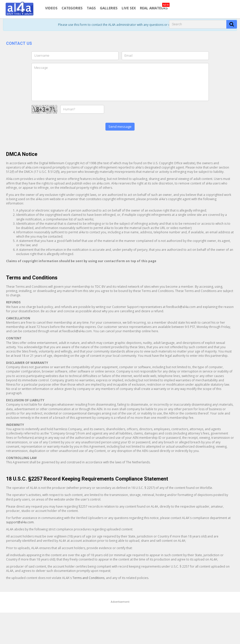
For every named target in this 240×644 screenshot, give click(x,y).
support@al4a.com (20, 522)
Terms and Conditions (88, 578)
